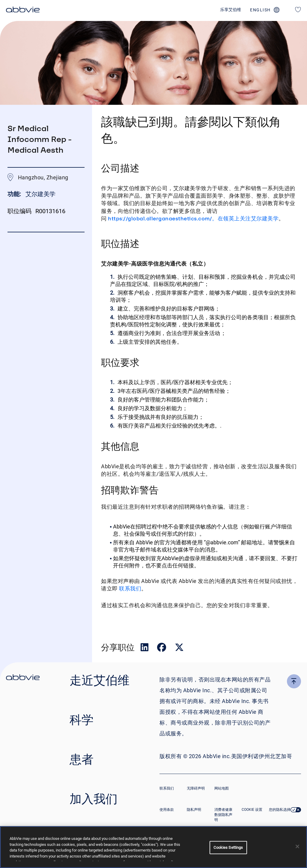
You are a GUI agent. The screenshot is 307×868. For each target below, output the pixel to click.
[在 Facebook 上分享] (162, 649)
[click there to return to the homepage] (23, 678)
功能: (15, 194)
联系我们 (130, 588)
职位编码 (19, 211)
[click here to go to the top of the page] (294, 681)
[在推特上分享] (179, 649)
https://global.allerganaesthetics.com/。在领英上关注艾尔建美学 (193, 218)
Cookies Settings (228, 847)
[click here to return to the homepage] (23, 10)
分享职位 (118, 647)
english (260, 10)
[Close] (297, 846)
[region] (153, 847)
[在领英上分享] (145, 649)
